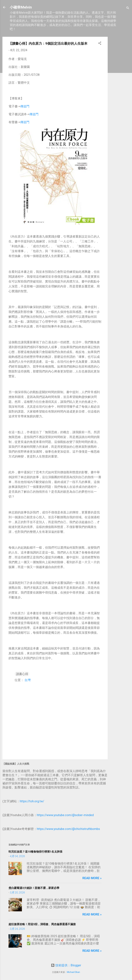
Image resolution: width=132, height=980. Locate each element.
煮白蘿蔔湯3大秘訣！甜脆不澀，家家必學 (34, 888)
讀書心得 (22, 674)
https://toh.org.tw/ (32, 801)
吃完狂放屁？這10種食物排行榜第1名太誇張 (35, 852)
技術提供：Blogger (66, 965)
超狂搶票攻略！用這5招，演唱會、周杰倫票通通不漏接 (42, 924)
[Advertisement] (120, 82)
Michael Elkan (73, 972)
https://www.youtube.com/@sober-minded (65, 815)
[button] (100, 44)
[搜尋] (128, 8)
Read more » (92, 878)
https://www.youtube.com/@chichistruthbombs (68, 829)
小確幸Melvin (21, 7)
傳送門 (25, 106)
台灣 (28, 680)
